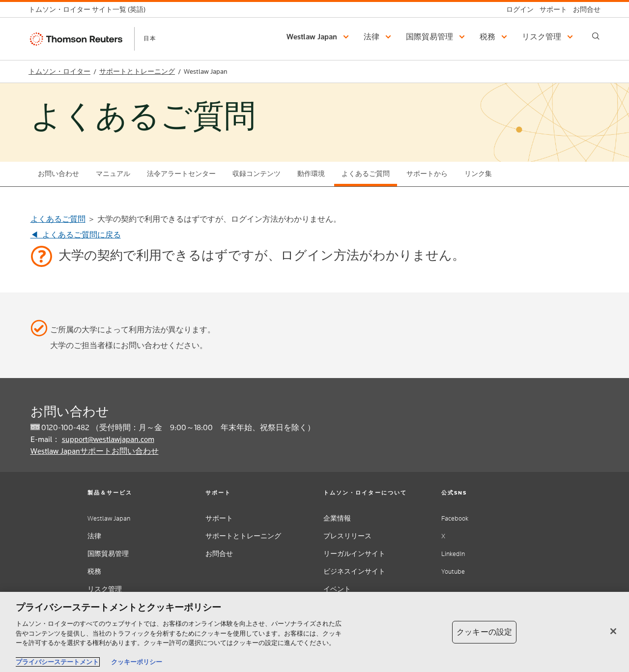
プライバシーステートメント (57, 662)
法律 (94, 536)
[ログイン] (517, 10)
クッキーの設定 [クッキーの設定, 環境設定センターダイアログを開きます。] (484, 632)
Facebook (455, 518)
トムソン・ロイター (59, 72)
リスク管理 (105, 589)
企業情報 (337, 518)
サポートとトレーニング (137, 72)
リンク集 (478, 174)
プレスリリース (347, 536)
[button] (319, 37)
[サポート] (550, 10)
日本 (150, 38)
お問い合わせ (58, 174)
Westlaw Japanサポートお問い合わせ (95, 451)
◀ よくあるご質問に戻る (76, 235)
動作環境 (311, 174)
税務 (94, 571)
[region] (314, 632)
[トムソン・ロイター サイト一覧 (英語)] (90, 10)
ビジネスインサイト (354, 571)
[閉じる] (613, 631)
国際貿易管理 (108, 554)
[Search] (596, 36)
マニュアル (113, 174)
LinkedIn (453, 554)
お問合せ (219, 554)
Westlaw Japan (109, 518)
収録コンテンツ (257, 174)
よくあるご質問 (366, 174)
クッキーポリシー (137, 662)
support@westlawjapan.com (108, 439)
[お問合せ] (584, 10)
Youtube (453, 571)
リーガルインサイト (354, 554)
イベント (337, 589)
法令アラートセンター (181, 174)
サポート (219, 518)
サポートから (427, 174)
